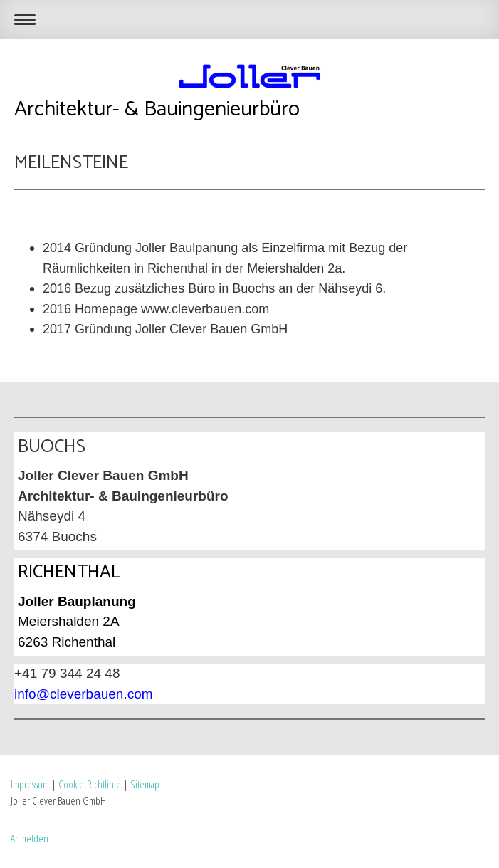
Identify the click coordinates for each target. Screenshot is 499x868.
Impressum (30, 784)
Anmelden (30, 838)
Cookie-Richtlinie (90, 784)
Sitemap (145, 784)
